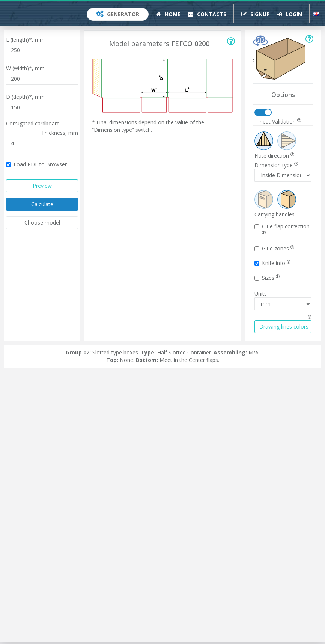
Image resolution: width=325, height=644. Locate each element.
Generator (118, 14)
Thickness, (60, 133)
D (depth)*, (25, 97)
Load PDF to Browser (36, 164)
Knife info (272, 263)
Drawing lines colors (284, 327)
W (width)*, (25, 68)
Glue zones (274, 248)
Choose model (42, 222)
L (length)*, (25, 40)
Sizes (267, 278)
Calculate (42, 204)
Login (290, 14)
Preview (42, 186)
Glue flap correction (282, 229)
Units (261, 293)
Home (168, 14)
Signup (256, 14)
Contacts (207, 14)
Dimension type (276, 165)
